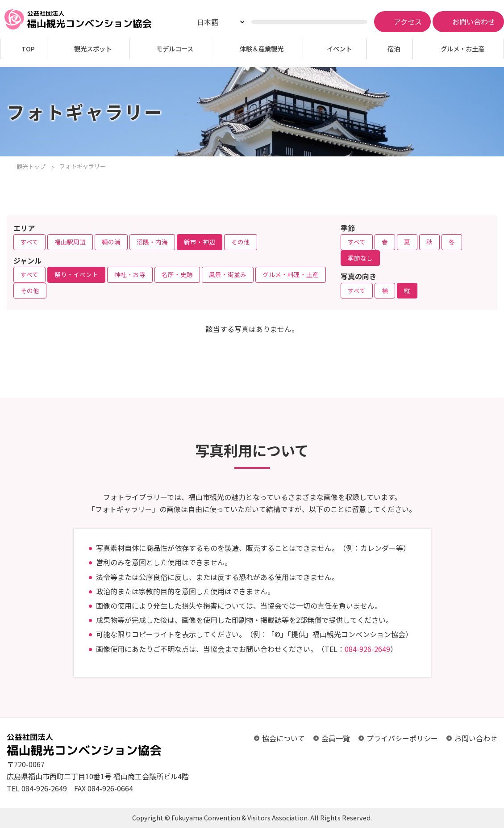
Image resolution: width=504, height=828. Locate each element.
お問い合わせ (476, 738)
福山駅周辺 (70, 242)
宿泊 (394, 49)
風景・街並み (228, 274)
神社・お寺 (130, 274)
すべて (29, 242)
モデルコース (175, 49)
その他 (241, 242)
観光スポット (93, 49)
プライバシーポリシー (402, 738)
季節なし (360, 258)
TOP (28, 49)
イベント (339, 49)
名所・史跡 (177, 274)
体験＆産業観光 (262, 49)
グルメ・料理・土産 (291, 274)
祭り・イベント (76, 274)
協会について (283, 738)
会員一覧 (336, 738)
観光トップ (31, 166)
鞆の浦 (111, 242)
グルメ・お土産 (462, 49)
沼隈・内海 (152, 242)
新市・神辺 (200, 242)
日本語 (208, 22)
